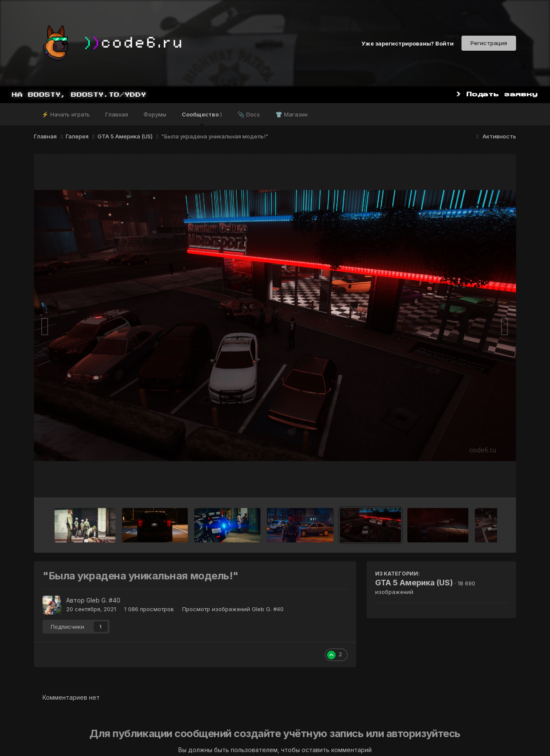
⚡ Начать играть (66, 114)
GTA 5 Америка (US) (414, 583)
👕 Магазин (292, 114)
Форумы (155, 114)
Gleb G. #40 (103, 600)
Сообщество (202, 118)
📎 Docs (249, 114)
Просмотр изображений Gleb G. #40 (233, 609)
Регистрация (489, 43)
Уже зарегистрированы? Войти (408, 43)
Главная (117, 114)
